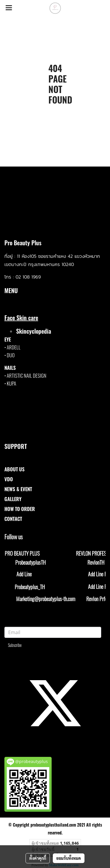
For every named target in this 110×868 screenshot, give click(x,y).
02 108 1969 (28, 277)
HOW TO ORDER (20, 509)
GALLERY (13, 499)
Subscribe (15, 645)
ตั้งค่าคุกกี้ (38, 858)
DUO (11, 355)
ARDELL (14, 347)
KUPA (11, 383)
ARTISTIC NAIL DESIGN (27, 376)
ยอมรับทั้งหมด (69, 858)
